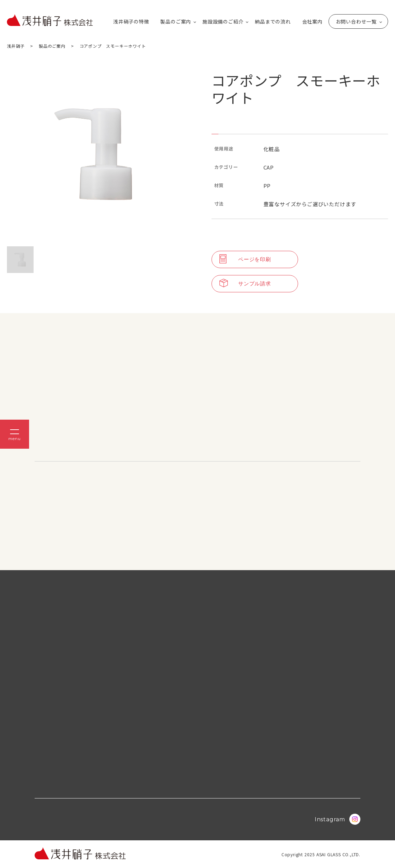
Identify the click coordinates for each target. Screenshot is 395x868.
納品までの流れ (273, 21)
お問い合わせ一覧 (356, 21)
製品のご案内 (176, 21)
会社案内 (312, 21)
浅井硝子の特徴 (131, 21)
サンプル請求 (245, 284)
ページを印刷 (245, 259)
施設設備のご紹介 (223, 21)
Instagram (338, 819)
